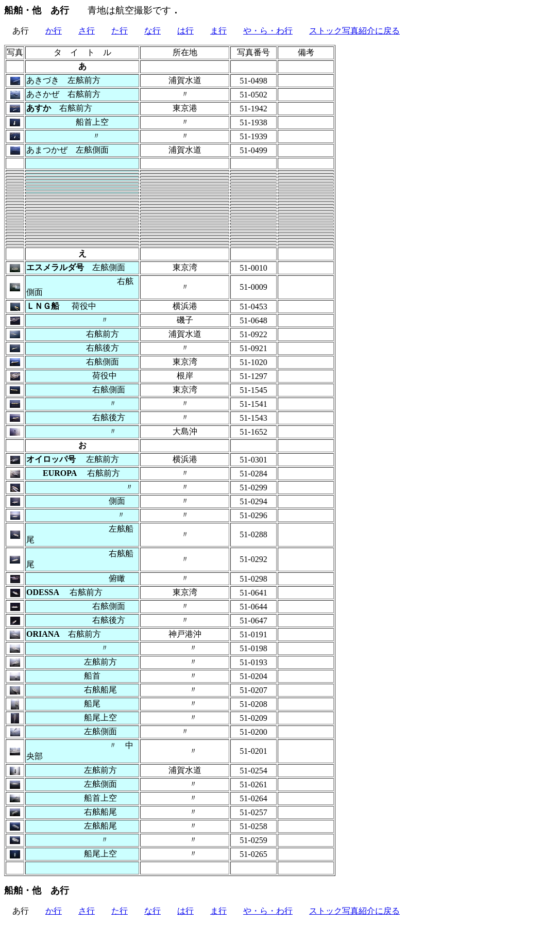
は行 (185, 31)
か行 (54, 31)
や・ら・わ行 (268, 31)
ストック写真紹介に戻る (354, 31)
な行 (152, 31)
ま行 (218, 31)
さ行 (87, 31)
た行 (120, 31)
